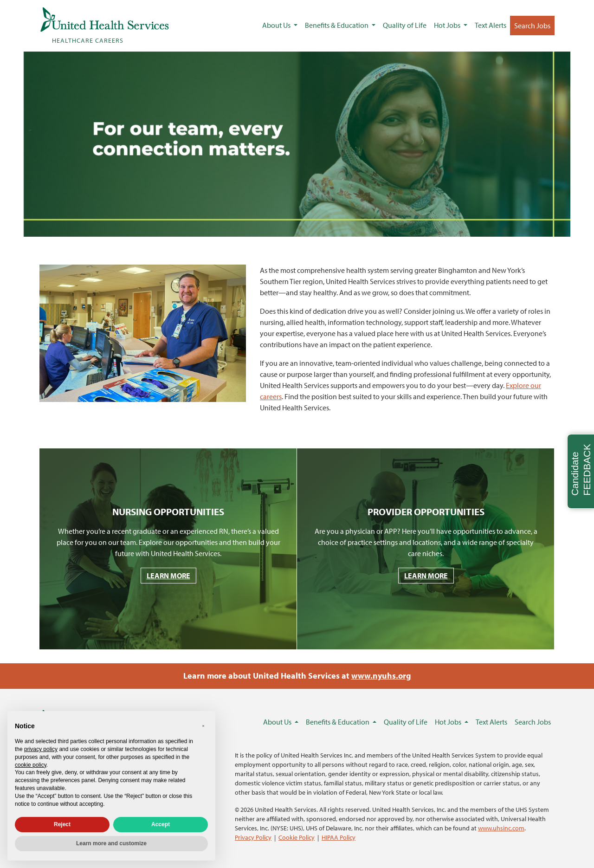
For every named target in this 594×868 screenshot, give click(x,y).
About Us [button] (277, 25)
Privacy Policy (253, 837)
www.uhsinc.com (501, 828)
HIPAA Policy (339, 837)
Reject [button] (62, 824)
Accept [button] (161, 824)
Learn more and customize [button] (111, 843)
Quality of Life (405, 25)
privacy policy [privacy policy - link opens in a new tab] (41, 749)
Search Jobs (532, 26)
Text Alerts (491, 25)
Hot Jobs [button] (448, 25)
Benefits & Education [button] (337, 25)
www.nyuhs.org (381, 676)
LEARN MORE (168, 576)
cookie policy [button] (31, 765)
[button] (203, 726)
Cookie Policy (297, 837)
